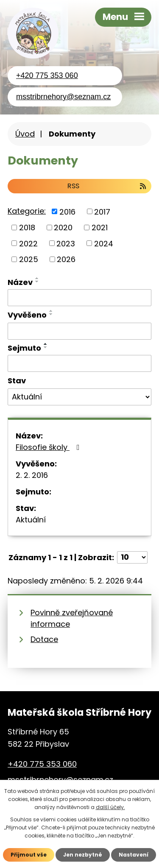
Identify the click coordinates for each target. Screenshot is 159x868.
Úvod (25, 134)
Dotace (44, 639)
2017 (102, 211)
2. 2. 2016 (32, 475)
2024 (104, 243)
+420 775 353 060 (47, 75)
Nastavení (134, 855)
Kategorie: (27, 211)
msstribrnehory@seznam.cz (63, 97)
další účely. (110, 807)
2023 (66, 243)
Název (20, 282)
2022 (28, 243)
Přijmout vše (29, 855)
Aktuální (31, 520)
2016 (67, 211)
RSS (107, 186)
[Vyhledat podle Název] (79, 298)
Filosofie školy (49, 447)
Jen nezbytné (83, 855)
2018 (27, 227)
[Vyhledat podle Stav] (79, 397)
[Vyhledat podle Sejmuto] (79, 363)
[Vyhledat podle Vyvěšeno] (79, 331)
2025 (29, 259)
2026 (66, 259)
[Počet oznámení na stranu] (132, 557)
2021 (100, 227)
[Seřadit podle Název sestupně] (37, 282)
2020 (63, 227)
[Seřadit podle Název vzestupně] (37, 278)
